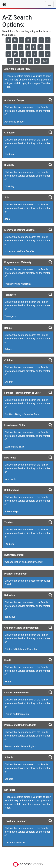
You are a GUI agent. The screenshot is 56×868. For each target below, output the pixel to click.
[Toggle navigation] (49, 4)
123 (45, 61)
